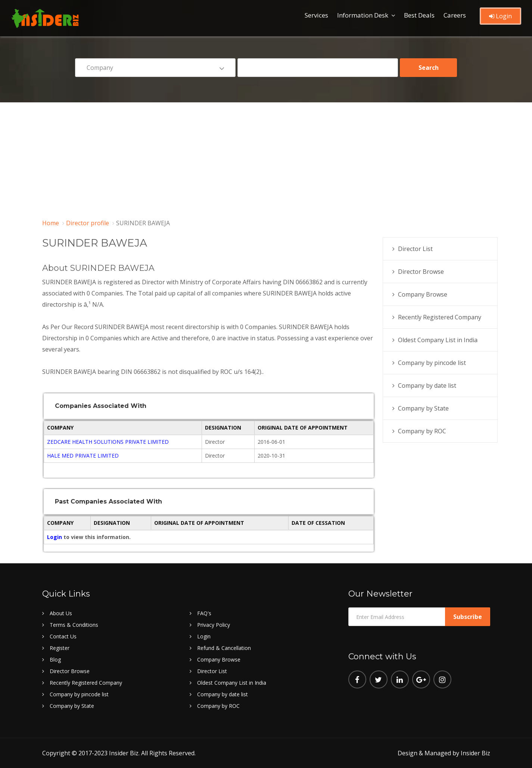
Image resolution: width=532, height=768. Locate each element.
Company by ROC (422, 431)
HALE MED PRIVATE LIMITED (83, 456)
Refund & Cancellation (224, 648)
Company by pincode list (432, 363)
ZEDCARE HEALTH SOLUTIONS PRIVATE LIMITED (108, 442)
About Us (61, 613)
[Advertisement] (266, 158)
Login (500, 16)
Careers (455, 15)
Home (51, 223)
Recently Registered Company (440, 317)
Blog (55, 659)
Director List (415, 249)
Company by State (423, 408)
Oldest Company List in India (438, 340)
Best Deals (419, 15)
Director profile (88, 223)
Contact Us (63, 636)
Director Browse (421, 272)
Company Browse (423, 294)
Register (60, 648)
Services (316, 15)
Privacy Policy (214, 625)
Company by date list (427, 385)
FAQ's (204, 613)
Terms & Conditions (74, 625)
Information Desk (363, 15)
